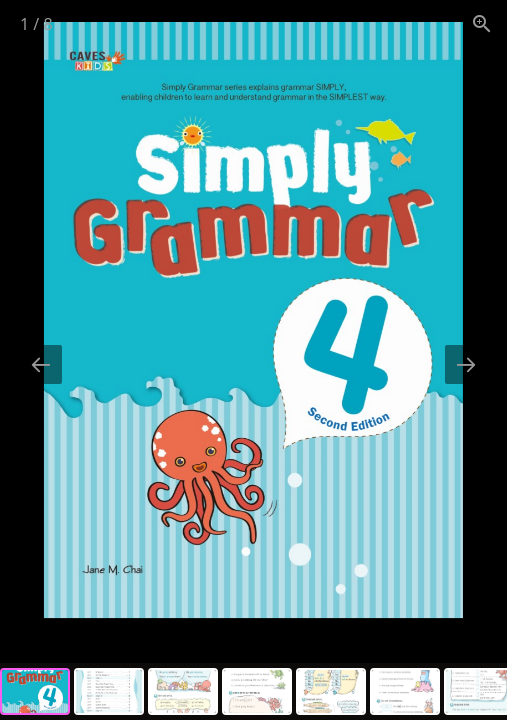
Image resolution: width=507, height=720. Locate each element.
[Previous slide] (41, 364)
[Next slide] (466, 364)
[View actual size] (482, 23)
